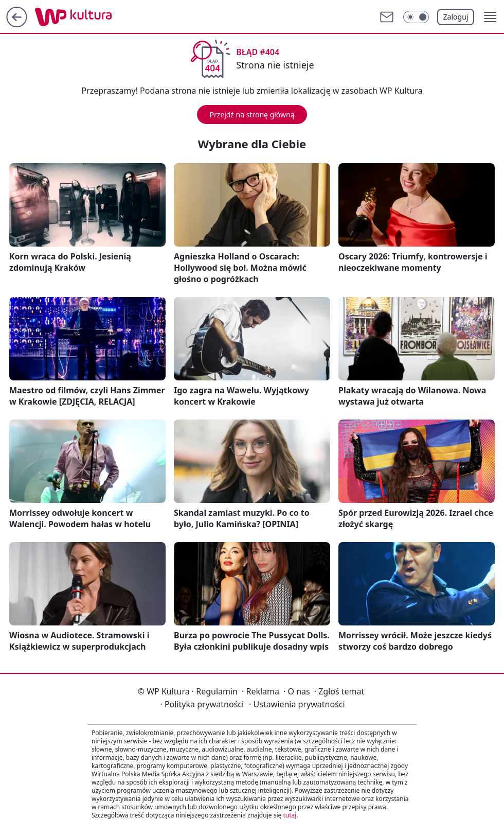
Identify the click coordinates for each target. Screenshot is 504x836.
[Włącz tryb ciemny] (416, 17)
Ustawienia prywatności (297, 704)
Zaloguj (456, 17)
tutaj (290, 815)
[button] (490, 17)
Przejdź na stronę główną (252, 115)
